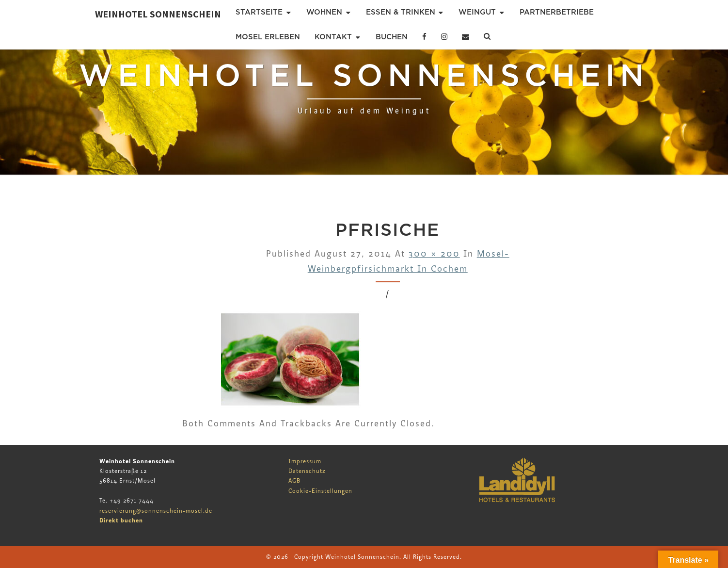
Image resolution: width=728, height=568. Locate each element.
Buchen (392, 37)
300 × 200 (434, 254)
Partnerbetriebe (557, 12)
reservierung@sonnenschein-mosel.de (156, 511)
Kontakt (333, 37)
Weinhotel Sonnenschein (158, 14)
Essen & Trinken (401, 12)
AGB (294, 481)
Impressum (305, 461)
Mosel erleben (268, 37)
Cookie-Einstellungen (320, 491)
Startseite (259, 12)
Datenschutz (307, 471)
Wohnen (324, 12)
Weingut (477, 12)
